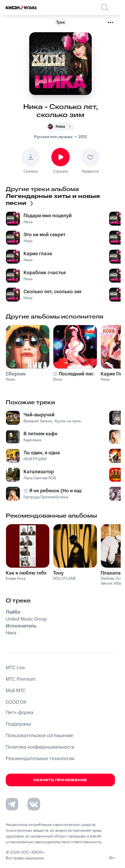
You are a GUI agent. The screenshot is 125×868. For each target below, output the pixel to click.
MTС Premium (21, 679)
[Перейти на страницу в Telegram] (12, 804)
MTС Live (15, 668)
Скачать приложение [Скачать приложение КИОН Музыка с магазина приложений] (60, 780)
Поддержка (18, 724)
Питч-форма (19, 713)
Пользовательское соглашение (39, 736)
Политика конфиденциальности (40, 747)
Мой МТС (16, 691)
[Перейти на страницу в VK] (34, 804)
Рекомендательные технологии (40, 759)
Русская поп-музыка (53, 137)
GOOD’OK (16, 702)
